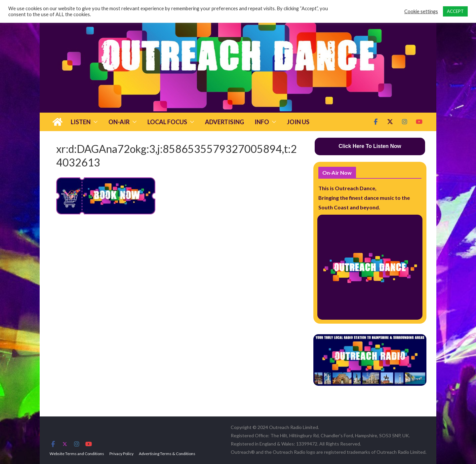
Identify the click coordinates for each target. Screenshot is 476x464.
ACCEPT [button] (455, 11)
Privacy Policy (121, 454)
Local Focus (167, 122)
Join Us (298, 122)
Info (262, 122)
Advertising (224, 122)
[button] (94, 122)
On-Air (119, 122)
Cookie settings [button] (421, 11)
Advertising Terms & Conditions (167, 454)
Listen (81, 122)
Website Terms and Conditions (77, 454)
